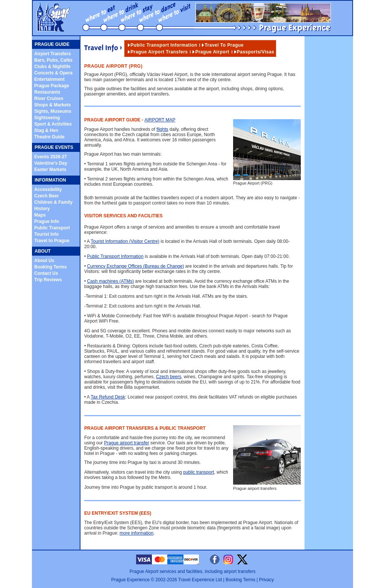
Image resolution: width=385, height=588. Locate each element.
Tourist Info (46, 234)
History (42, 209)
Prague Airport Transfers (159, 52)
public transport (199, 472)
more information (136, 533)
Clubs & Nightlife (52, 67)
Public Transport (52, 228)
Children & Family (53, 202)
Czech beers (169, 377)
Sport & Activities (53, 124)
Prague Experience (130, 580)
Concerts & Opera (53, 73)
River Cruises (49, 99)
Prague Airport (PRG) (267, 181)
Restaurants (47, 92)
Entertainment (49, 79)
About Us (44, 261)
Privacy (266, 580)
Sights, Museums (53, 111)
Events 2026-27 (51, 157)
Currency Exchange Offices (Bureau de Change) (136, 266)
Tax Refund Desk (108, 397)
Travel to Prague (52, 241)
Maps (40, 215)
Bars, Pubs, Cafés (53, 60)
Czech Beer (46, 196)
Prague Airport (212, 52)
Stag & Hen (46, 130)
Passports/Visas (256, 52)
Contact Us (46, 273)
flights (162, 129)
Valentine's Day (51, 163)
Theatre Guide (49, 137)
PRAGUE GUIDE (52, 44)
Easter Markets (50, 170)
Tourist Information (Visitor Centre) (125, 241)
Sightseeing (47, 118)
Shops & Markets (52, 105)
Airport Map (160, 120)
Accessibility (48, 189)
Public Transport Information (164, 45)
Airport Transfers (52, 54)
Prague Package (52, 86)
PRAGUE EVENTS (54, 147)
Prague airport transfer (127, 443)
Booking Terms (50, 267)
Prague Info (47, 221)
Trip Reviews (48, 280)
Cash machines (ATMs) (111, 281)
